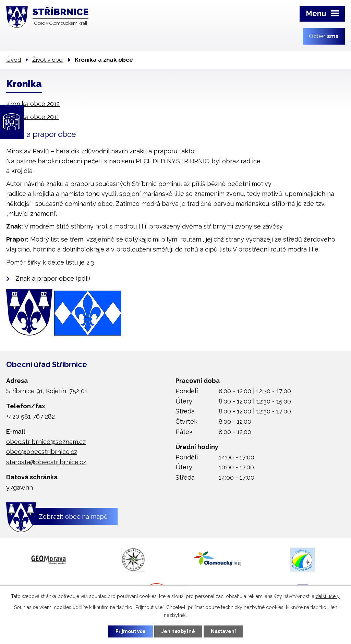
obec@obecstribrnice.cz (42, 452)
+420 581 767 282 (31, 416)
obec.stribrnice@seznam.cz (46, 442)
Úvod (14, 60)
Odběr (324, 36)
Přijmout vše (131, 631)
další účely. (328, 596)
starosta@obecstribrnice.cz (46, 462)
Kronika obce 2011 (33, 117)
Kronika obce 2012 (33, 104)
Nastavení (223, 631)
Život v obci (48, 60)
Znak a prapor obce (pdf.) (53, 278)
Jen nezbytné (178, 631)
